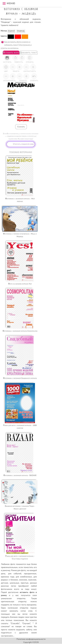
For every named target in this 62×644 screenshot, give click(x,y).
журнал (11, 31)
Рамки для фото (19, 570)
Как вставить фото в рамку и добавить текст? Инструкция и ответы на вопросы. (16, 45)
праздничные (30, 574)
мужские (32, 580)
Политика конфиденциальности (31, 639)
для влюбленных (24, 577)
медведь (21, 31)
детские (5, 583)
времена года (8, 577)
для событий (15, 574)
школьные (14, 583)
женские (23, 580)
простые (25, 583)
